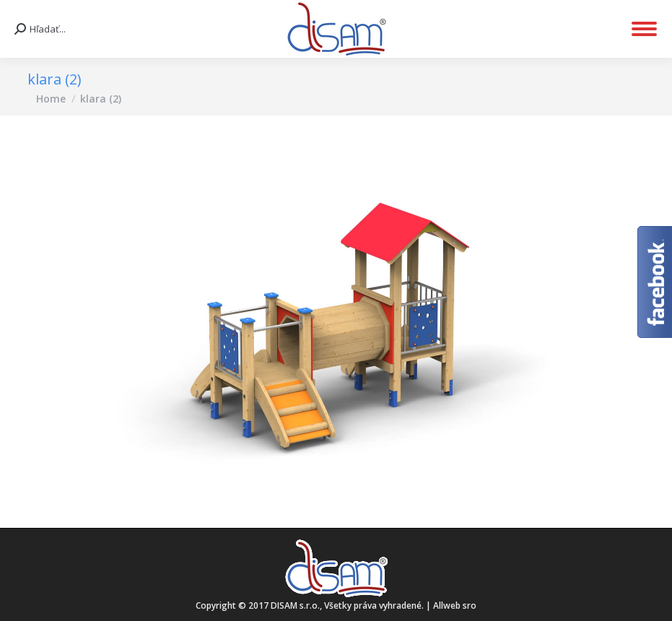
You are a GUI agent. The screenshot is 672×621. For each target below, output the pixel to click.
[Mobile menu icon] (644, 29)
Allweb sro (455, 605)
